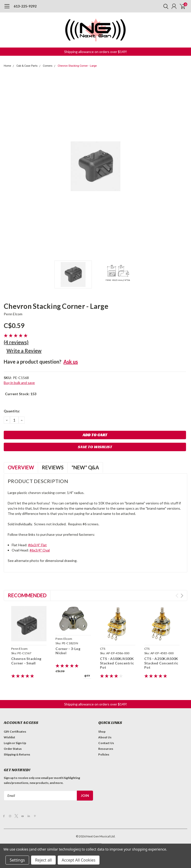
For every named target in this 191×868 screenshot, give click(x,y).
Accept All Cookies (79, 860)
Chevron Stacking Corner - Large (77, 66)
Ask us (71, 362)
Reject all (43, 860)
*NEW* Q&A (85, 467)
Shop (102, 732)
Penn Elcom (13, 314)
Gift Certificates (15, 732)
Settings (17, 860)
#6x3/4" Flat (37, 545)
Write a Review (24, 351)
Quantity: (12, 411)
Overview (21, 467)
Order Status (13, 749)
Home (7, 66)
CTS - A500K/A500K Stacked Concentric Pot (117, 663)
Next (182, 596)
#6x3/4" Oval (40, 550)
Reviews (53, 467)
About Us (105, 737)
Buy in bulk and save (19, 383)
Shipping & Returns (17, 754)
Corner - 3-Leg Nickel (68, 651)
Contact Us (106, 743)
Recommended (27, 595)
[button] (96, 52)
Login (8, 743)
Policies (104, 754)
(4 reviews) (16, 342)
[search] (165, 6)
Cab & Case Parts (27, 66)
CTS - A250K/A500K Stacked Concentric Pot (161, 663)
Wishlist (9, 737)
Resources (106, 749)
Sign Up (21, 743)
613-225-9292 (25, 6)
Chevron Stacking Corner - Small (26, 661)
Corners (48, 66)
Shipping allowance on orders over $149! (96, 52)
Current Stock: (21, 394)
